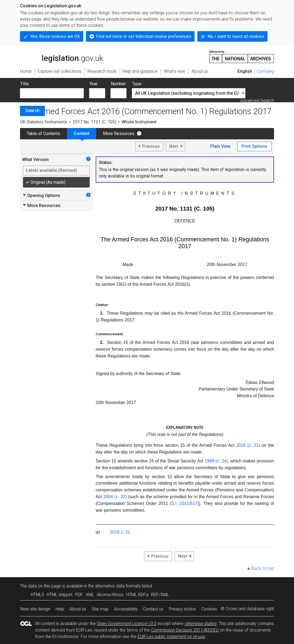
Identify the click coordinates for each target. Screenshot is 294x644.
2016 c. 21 (120, 532)
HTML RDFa (137, 595)
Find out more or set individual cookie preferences (144, 36)
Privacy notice (182, 609)
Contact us (153, 609)
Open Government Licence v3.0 (127, 624)
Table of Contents (44, 134)
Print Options (254, 146)
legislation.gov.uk (62, 56)
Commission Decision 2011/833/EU (185, 630)
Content (82, 134)
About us (78, 609)
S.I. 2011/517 (184, 503)
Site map (100, 609)
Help (60, 609)
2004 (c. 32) (115, 497)
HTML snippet (60, 595)
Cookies (209, 609)
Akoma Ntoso (110, 595)
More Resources (119, 134)
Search (32, 111)
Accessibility (126, 609)
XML (90, 595)
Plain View (220, 146)
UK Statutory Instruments (44, 122)
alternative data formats (118, 586)
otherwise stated (201, 624)
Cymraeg (265, 71)
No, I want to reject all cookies (236, 36)
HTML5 (37, 595)
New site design (35, 609)
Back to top (263, 568)
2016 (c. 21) (248, 445)
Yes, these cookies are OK (55, 36)
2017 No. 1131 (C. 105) (94, 122)
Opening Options (41, 195)
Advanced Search (257, 101)
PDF (79, 595)
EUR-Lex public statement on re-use (171, 637)
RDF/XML (160, 595)
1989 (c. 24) (216, 461)
